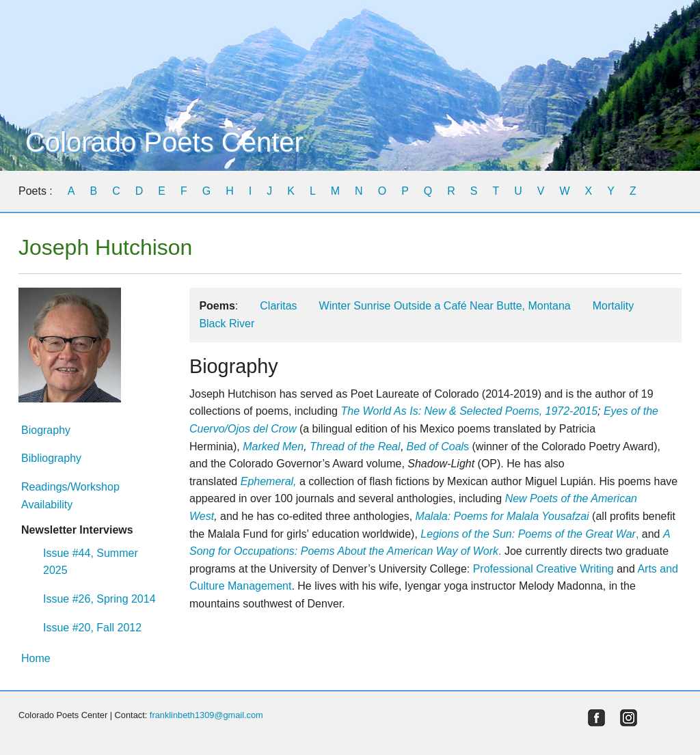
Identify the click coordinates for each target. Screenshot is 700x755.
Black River (227, 324)
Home (36, 658)
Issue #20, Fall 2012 (92, 628)
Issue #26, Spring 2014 (99, 599)
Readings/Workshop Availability (70, 496)
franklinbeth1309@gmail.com (206, 715)
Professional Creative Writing (543, 569)
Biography (46, 430)
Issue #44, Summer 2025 (91, 562)
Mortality (613, 306)
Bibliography (51, 458)
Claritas (278, 306)
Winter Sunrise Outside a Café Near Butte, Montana (445, 306)
